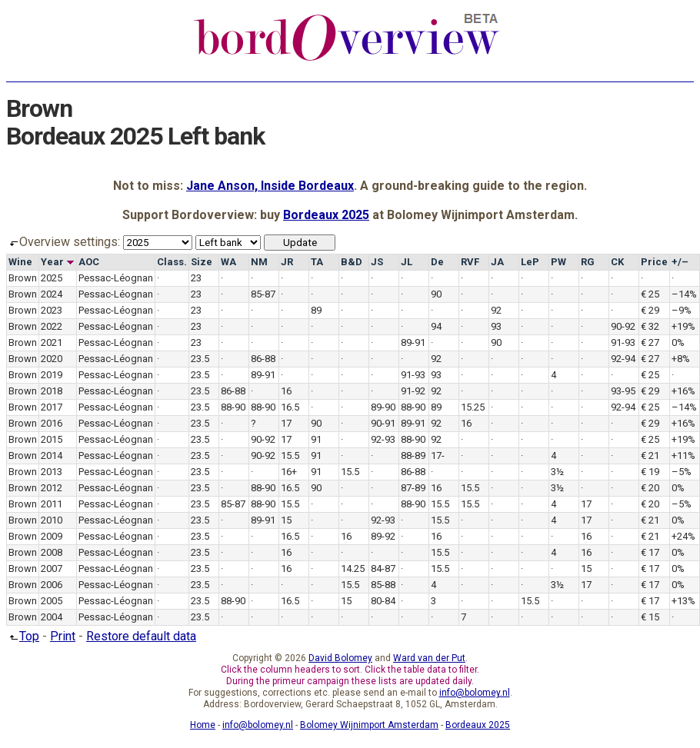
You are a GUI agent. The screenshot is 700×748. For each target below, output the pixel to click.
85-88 (383, 585)
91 (316, 439)
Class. (172, 262)
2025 (52, 278)
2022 (52, 326)
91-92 (413, 391)
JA (497, 262)
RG (588, 262)
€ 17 (650, 552)
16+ (289, 472)
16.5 (290, 407)
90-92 (623, 326)
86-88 (263, 359)
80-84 (383, 601)
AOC (89, 262)
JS (377, 262)
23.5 (200, 359)
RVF (470, 262)
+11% (683, 455)
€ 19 (650, 472)
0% (678, 342)
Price (654, 262)
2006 (52, 585)
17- (438, 455)
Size (202, 262)
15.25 (473, 407)
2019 (52, 375)
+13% (683, 601)
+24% (683, 536)
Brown (23, 278)
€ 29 (650, 310)
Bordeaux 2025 (326, 215)
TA (317, 262)
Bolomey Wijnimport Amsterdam (369, 725)
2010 (52, 520)
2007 (52, 568)
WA (228, 262)
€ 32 (650, 326)
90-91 (383, 423)
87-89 (413, 488)
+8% (681, 359)
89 (316, 310)
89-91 (413, 342)
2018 (52, 391)
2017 (52, 407)
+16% (683, 391)
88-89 (413, 455)
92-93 (383, 439)
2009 (52, 536)
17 (286, 423)
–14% (684, 294)
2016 (52, 423)
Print (63, 636)
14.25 (353, 568)
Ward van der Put (429, 658)
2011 (52, 504)
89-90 (383, 407)
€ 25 (650, 294)
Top (23, 636)
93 (496, 326)
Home (203, 725)
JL (407, 262)
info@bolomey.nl (475, 693)
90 (436, 294)
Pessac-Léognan (116, 278)
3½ (557, 472)
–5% (682, 472)
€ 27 (650, 342)
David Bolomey (340, 658)
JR (287, 262)
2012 (52, 488)
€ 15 (650, 617)
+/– (680, 262)
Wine (20, 262)
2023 (52, 310)
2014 (52, 455)
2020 (52, 359)
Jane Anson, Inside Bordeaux (270, 186)
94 (436, 326)
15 (286, 520)
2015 (52, 439)
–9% (682, 310)
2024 (52, 294)
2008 (52, 552)
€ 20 (650, 488)
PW (558, 262)
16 (286, 391)
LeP (530, 262)
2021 (52, 342)
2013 (52, 472)
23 (196, 278)
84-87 (383, 568)
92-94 (623, 359)
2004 (52, 617)
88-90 (233, 407)
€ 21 (650, 455)
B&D (352, 262)
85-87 (263, 294)
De (437, 262)
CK (617, 262)
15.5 (290, 455)
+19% (683, 326)
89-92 (383, 536)
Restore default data (141, 636)
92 (496, 310)
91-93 (623, 342)
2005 (52, 601)
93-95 (623, 391)
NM (259, 262)
